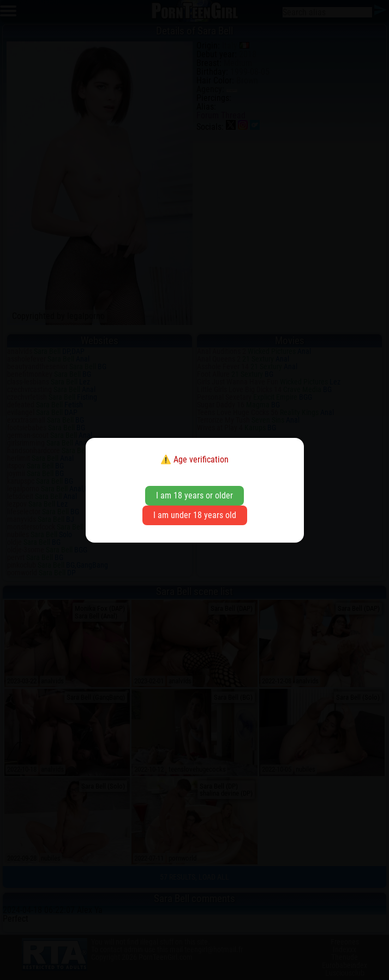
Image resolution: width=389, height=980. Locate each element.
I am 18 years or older (194, 495)
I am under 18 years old (195, 515)
